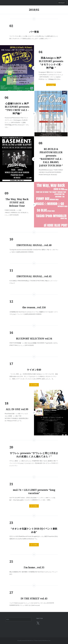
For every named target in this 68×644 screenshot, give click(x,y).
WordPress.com (46, 641)
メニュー (62, 3)
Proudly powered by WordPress (25, 641)
